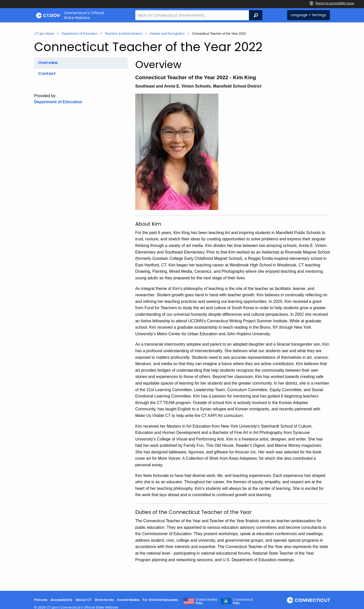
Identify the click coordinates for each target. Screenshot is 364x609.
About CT (84, 600)
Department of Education (79, 34)
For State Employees (160, 600)
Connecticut (243, 601)
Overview (48, 63)
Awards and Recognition (167, 34)
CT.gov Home (44, 34)
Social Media (128, 600)
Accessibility (61, 600)
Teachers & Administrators (123, 34)
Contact (47, 73)
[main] (182, 307)
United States (207, 601)
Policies (41, 600)
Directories (104, 600)
